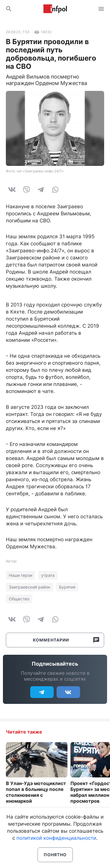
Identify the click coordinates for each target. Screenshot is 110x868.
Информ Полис (55, 9)
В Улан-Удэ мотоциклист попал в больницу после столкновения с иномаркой (36, 792)
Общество (19, 599)
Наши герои (21, 575)
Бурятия (67, 587)
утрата (48, 575)
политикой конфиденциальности (56, 838)
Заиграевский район (29, 587)
